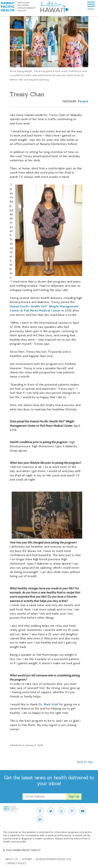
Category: (70, 101)
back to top (85, 762)
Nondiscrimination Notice (54, 859)
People (83, 101)
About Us (12, 859)
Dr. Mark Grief (48, 704)
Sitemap (27, 859)
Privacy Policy (17, 863)
